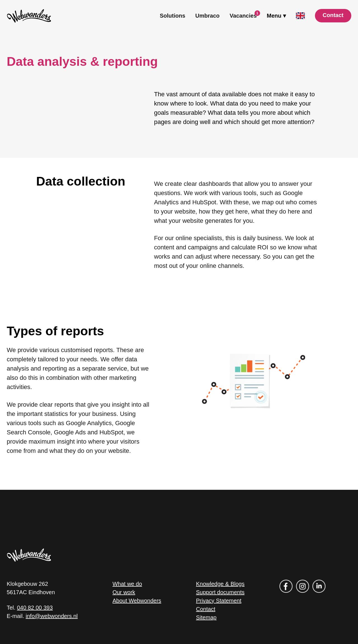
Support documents (220, 592)
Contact (206, 609)
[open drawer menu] (276, 16)
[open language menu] (300, 16)
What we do (127, 584)
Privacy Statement (219, 601)
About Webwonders (137, 601)
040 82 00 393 (35, 608)
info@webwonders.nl (52, 616)
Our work (124, 592)
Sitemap (206, 617)
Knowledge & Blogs (220, 584)
